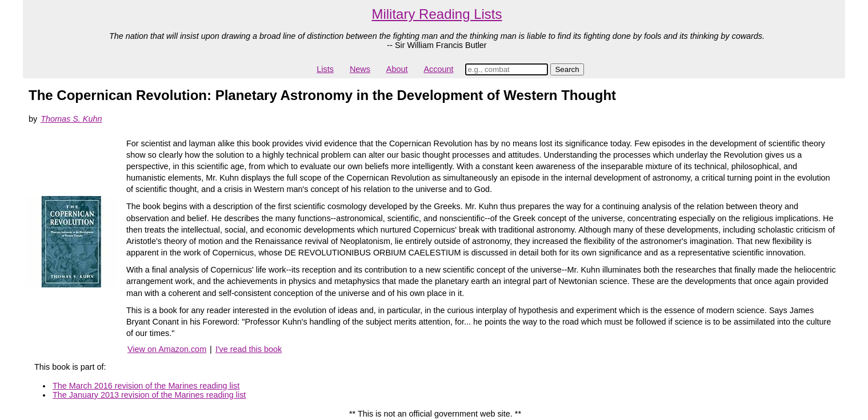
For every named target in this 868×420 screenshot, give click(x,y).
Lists (325, 69)
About (397, 69)
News (360, 69)
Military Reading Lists (437, 14)
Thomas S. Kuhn (71, 119)
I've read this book (249, 349)
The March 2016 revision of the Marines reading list (146, 386)
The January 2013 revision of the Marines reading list (149, 395)
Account (438, 69)
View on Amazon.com (167, 349)
